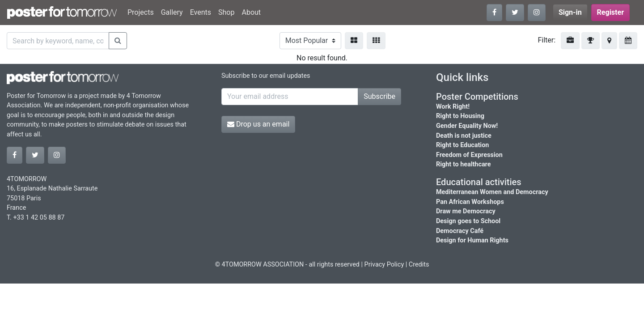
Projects (141, 12)
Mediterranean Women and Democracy (492, 192)
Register (610, 12)
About (251, 12)
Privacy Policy (384, 265)
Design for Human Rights (472, 240)
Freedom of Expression (469, 155)
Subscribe (379, 96)
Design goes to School (468, 221)
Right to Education (462, 145)
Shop (226, 12)
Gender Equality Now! (467, 126)
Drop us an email (258, 124)
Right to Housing (460, 116)
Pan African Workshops (470, 202)
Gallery (172, 12)
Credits (419, 265)
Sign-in (570, 12)
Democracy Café (460, 231)
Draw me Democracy (466, 211)
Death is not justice (464, 136)
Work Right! (453, 107)
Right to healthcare (464, 164)
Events (201, 12)
